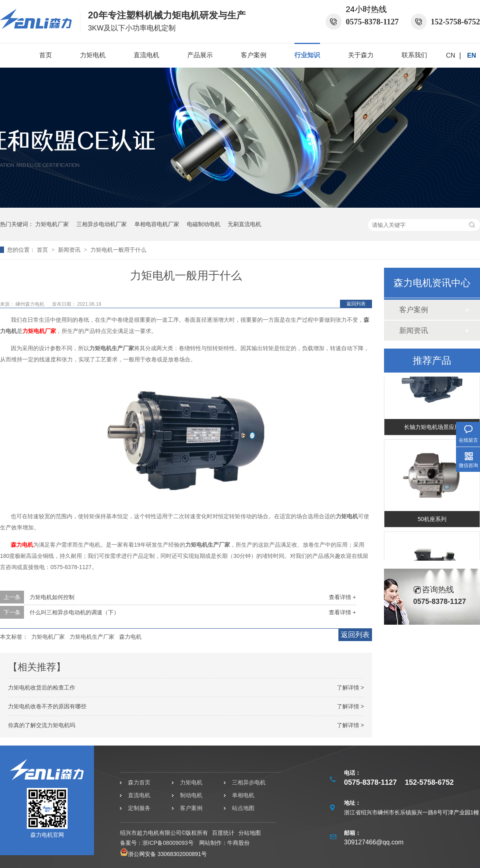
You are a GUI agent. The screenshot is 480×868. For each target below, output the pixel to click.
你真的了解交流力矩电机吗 (42, 725)
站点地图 (243, 808)
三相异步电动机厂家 (102, 224)
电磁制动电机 (204, 224)
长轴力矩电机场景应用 (432, 428)
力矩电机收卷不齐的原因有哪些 (47, 706)
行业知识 (307, 55)
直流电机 (146, 55)
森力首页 (139, 782)
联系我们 (414, 55)
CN (451, 55)
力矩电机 (93, 55)
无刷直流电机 (244, 224)
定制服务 (139, 808)
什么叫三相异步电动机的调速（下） (74, 612)
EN (472, 55)
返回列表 (356, 304)
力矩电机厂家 (52, 224)
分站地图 (250, 833)
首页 (46, 55)
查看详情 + (342, 597)
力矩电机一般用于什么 (118, 250)
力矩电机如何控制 (52, 597)
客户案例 (254, 55)
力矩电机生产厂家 (92, 637)
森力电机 (22, 545)
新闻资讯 (70, 250)
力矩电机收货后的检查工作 (42, 688)
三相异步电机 (249, 782)
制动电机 (191, 795)
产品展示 (200, 55)
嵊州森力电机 (31, 304)
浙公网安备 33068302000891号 (163, 854)
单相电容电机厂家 (157, 224)
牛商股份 (238, 843)
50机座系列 (432, 520)
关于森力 (361, 55)
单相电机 (243, 795)
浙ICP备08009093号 (168, 843)
